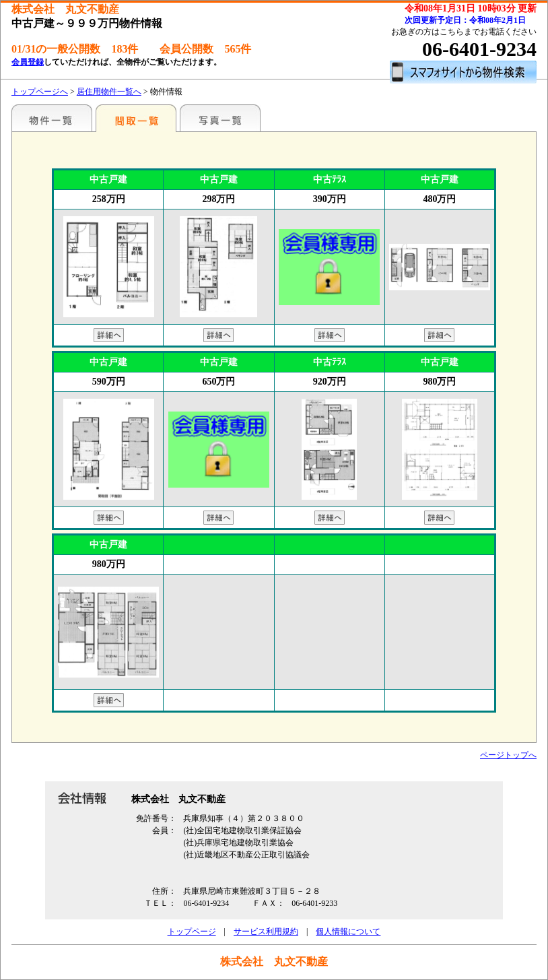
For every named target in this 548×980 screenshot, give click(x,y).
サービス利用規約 (266, 932)
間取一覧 (136, 118)
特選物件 (52, 118)
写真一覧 (220, 118)
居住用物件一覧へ (109, 92)
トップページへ (40, 92)
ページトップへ (508, 755)
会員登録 (28, 62)
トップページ (192, 932)
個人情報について (348, 932)
